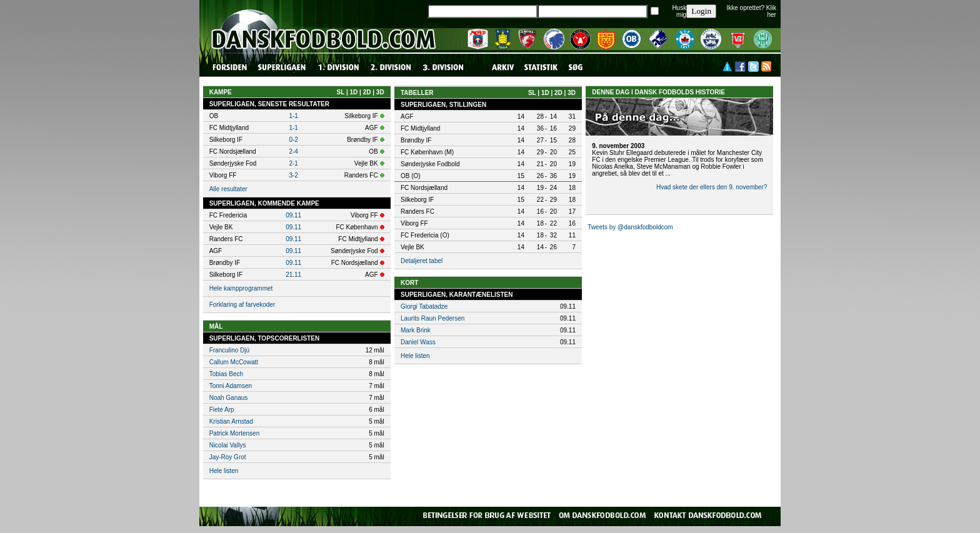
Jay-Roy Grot (228, 457)
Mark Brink (416, 330)
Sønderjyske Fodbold (430, 164)
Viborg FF (414, 223)
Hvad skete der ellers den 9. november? (712, 187)
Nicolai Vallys (228, 445)
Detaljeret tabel (422, 261)
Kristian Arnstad (231, 421)
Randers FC (417, 212)
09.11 (293, 215)
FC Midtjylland (420, 128)
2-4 (293, 152)
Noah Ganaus (229, 398)
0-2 (293, 140)
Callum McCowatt (234, 362)
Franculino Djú (229, 350)
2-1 (293, 163)
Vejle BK (412, 247)
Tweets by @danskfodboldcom (630, 227)
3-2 (293, 175)
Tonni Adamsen (231, 386)
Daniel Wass (418, 342)
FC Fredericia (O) (425, 235)
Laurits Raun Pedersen (432, 318)
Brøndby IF (416, 140)
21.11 (293, 275)
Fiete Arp (222, 410)
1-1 (293, 116)
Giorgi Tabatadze (424, 306)
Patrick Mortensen (235, 433)
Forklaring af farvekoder (242, 305)
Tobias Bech (226, 374)
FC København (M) (427, 152)
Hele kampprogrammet (241, 288)
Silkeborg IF (417, 200)
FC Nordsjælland (424, 188)
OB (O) (411, 176)
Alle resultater (228, 189)
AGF (407, 117)
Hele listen (224, 471)
